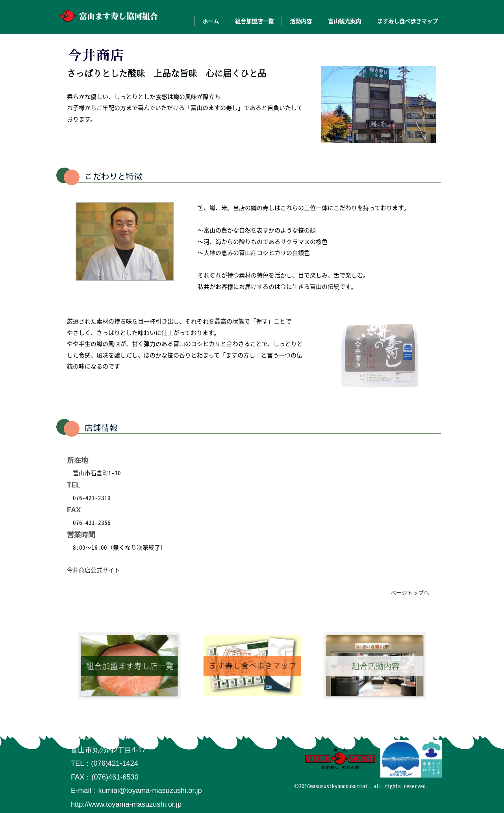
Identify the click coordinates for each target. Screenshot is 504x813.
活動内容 (301, 21)
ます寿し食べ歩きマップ (408, 21)
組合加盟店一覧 (254, 21)
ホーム (211, 21)
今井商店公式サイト (94, 570)
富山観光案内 (345, 21)
